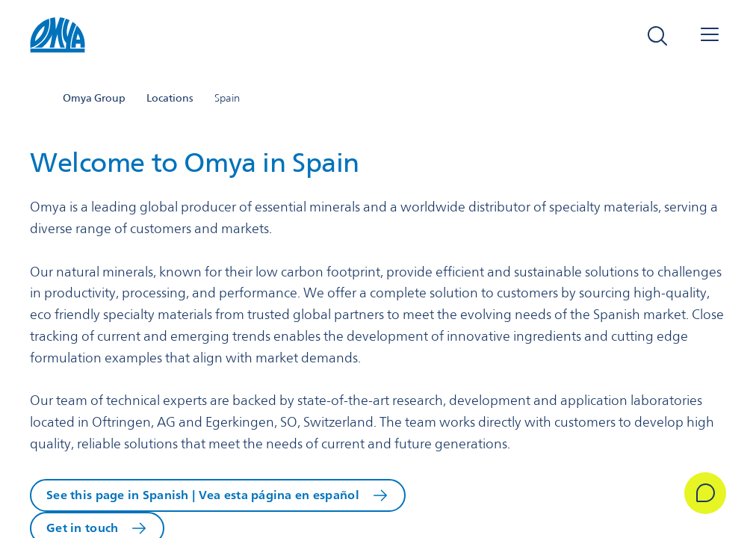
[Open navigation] (710, 36)
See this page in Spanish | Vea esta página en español (203, 495)
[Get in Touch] (705, 493)
